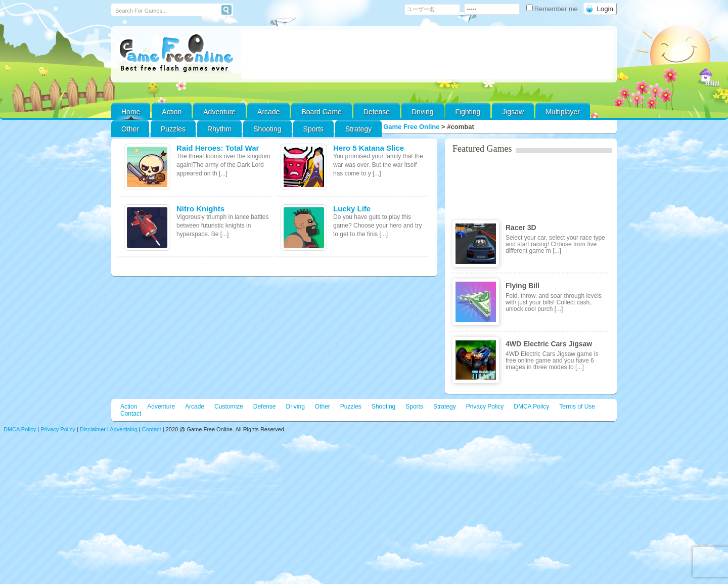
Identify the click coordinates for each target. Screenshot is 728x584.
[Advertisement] (427, 55)
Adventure (219, 112)
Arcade (268, 112)
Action (172, 112)
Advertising (123, 429)
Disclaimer (93, 429)
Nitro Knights (200, 209)
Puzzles (173, 129)
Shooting (267, 129)
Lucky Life (352, 209)
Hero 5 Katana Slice (369, 148)
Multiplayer (563, 112)
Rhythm (219, 129)
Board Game (321, 112)
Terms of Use (577, 407)
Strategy (358, 129)
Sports (313, 129)
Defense (377, 112)
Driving (423, 112)
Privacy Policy (485, 407)
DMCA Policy (531, 407)
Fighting (468, 112)
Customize (229, 407)
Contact (131, 414)
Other (323, 407)
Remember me (553, 9)
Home (131, 112)
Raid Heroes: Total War (218, 148)
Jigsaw (513, 112)
